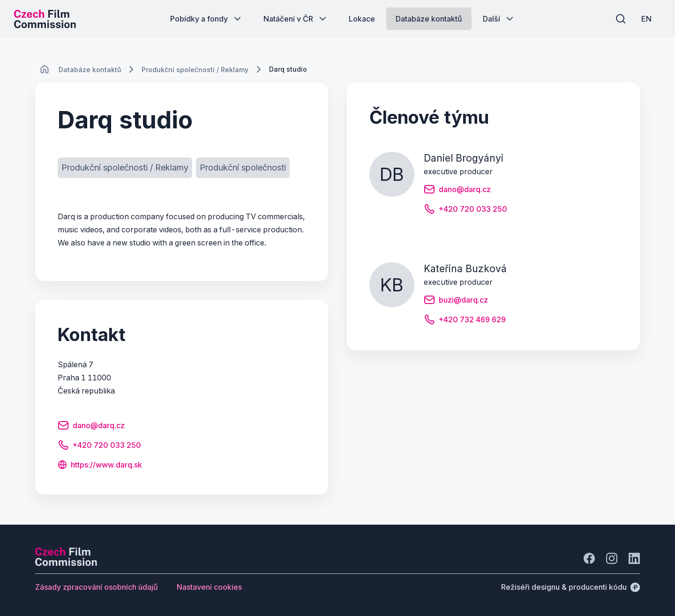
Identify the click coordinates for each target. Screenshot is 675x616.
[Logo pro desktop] (45, 19)
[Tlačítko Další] (499, 19)
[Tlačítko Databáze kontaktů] (429, 19)
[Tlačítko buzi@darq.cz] (456, 301)
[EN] (646, 19)
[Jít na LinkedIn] (634, 558)
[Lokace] (90, 70)
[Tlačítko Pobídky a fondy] (206, 19)
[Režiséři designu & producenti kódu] (570, 587)
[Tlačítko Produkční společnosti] (243, 168)
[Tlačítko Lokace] (362, 19)
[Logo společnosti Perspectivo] (66, 563)
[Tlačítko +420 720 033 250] (99, 446)
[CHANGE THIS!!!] (45, 69)
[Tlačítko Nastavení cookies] (209, 587)
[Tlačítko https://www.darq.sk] (100, 466)
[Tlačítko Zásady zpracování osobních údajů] (97, 587)
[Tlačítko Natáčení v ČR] (296, 19)
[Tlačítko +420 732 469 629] (465, 321)
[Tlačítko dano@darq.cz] (91, 427)
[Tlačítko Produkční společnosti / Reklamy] (125, 168)
